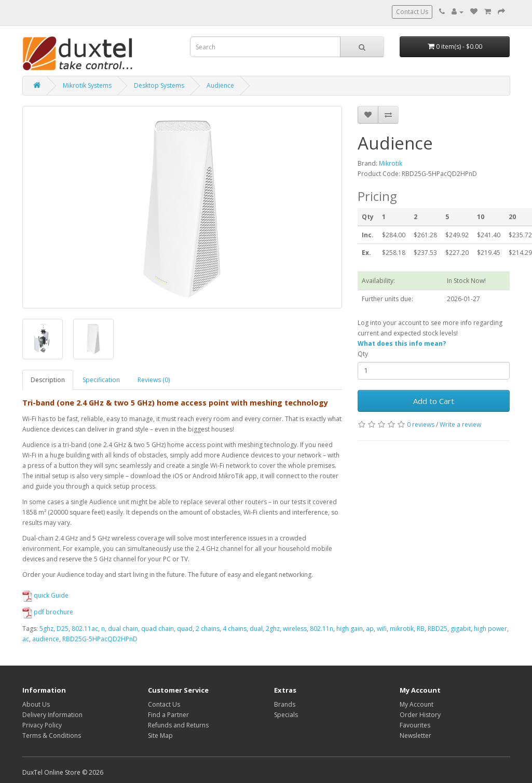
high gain (350, 629)
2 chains (208, 629)
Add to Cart (434, 401)
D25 (63, 629)
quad (185, 629)
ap (370, 629)
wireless (295, 629)
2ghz (273, 629)
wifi (382, 629)
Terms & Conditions (52, 735)
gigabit (461, 629)
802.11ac (85, 629)
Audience (220, 85)
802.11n (322, 629)
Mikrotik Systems (87, 85)
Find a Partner (168, 715)
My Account (417, 704)
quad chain (158, 629)
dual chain (123, 629)
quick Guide (45, 595)
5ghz (46, 629)
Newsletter (415, 735)
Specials (286, 715)
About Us (36, 704)
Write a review (460, 424)
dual (256, 629)
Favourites (415, 725)
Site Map (160, 735)
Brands (285, 704)
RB (421, 629)
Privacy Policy (42, 725)
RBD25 (438, 629)
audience (46, 639)
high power (490, 629)
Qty (363, 354)
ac (26, 639)
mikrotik (402, 629)
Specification (101, 380)
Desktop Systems (159, 85)
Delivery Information (52, 715)
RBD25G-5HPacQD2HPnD (100, 639)
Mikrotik (391, 163)
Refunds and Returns (178, 725)
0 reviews (421, 424)
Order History (420, 715)
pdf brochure (48, 612)
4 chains (235, 629)
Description (48, 380)
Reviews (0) (154, 380)
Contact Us (412, 12)
